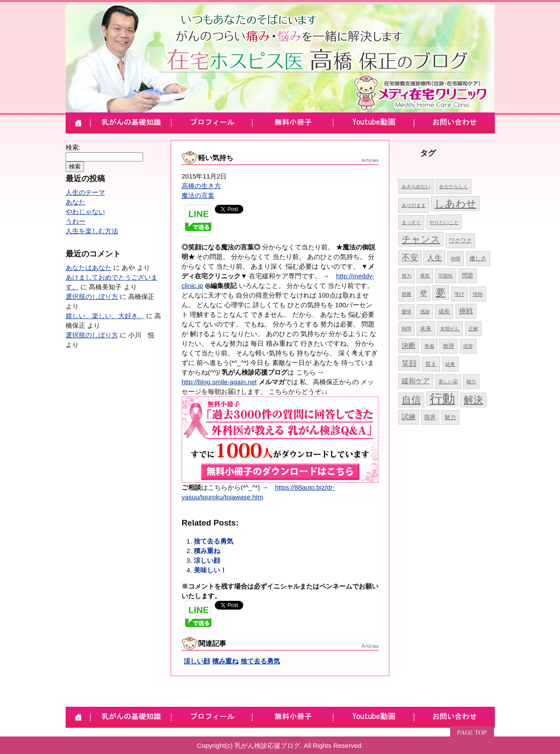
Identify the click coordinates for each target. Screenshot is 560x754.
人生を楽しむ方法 (92, 231)
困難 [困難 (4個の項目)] (406, 294)
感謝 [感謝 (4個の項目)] (425, 312)
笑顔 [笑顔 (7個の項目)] (409, 363)
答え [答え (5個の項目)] (431, 364)
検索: (73, 147)
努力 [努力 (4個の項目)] (406, 276)
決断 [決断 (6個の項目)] (409, 345)
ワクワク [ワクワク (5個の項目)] (460, 240)
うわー (75, 221)
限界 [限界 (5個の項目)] (430, 417)
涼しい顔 (207, 560)
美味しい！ (210, 570)
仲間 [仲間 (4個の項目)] (455, 259)
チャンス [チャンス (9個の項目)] (421, 239)
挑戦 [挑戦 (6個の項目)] (466, 311)
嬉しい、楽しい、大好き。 (105, 316)
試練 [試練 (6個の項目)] (409, 417)
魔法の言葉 (198, 195)
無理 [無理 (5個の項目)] (448, 346)
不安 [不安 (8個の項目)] (410, 258)
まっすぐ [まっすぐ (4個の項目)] (411, 222)
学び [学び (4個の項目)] (459, 294)
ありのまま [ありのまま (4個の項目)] (414, 205)
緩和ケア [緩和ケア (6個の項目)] (416, 381)
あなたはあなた (89, 268)
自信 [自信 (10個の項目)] (411, 400)
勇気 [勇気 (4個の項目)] (425, 276)
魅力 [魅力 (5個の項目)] (450, 417)
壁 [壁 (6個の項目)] (423, 293)
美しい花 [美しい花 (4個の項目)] (448, 382)
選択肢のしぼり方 (92, 296)
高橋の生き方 (201, 186)
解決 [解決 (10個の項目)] (473, 400)
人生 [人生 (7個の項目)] (434, 258)
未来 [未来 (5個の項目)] (426, 328)
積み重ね (207, 551)
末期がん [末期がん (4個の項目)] (450, 329)
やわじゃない (85, 212)
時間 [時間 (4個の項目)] (406, 329)
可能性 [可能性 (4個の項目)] (446, 276)
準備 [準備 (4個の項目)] (429, 346)
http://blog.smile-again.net (219, 382)
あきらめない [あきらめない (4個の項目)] (416, 186)
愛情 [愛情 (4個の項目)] (406, 312)
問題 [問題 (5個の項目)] (468, 275)
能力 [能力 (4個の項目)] (471, 382)
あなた (75, 202)
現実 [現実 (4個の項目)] (468, 346)
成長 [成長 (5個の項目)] (444, 311)
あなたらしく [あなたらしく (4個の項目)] (454, 186)
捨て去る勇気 (213, 541)
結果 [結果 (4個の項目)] (450, 364)
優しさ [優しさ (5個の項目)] (478, 258)
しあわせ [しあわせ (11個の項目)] (455, 203)
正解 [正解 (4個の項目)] (473, 329)
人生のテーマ (85, 192)
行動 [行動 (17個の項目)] (442, 398)
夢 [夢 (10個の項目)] (441, 293)
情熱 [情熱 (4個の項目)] (478, 294)
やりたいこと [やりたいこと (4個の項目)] (444, 222)
